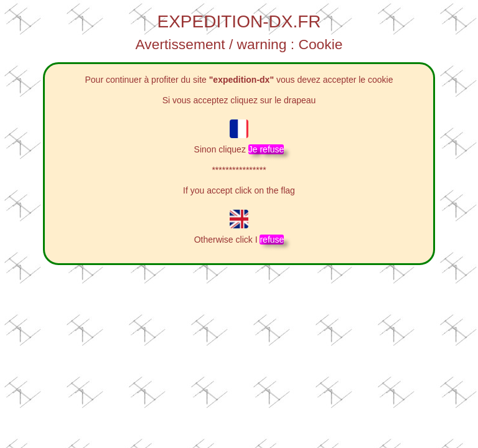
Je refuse (266, 149)
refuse (272, 240)
